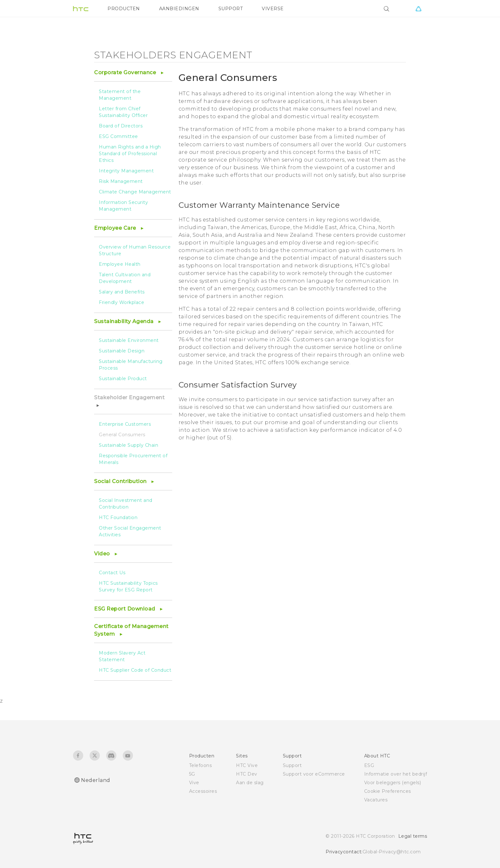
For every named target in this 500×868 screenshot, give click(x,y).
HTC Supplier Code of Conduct (135, 670)
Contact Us (112, 573)
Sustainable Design (122, 351)
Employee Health (120, 264)
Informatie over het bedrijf (396, 774)
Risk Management (121, 181)
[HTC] (81, 9)
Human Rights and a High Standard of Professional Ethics (130, 154)
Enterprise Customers (125, 424)
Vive (194, 783)
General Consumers (122, 435)
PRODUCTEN (124, 9)
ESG (369, 765)
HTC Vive (247, 765)
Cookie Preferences (388, 791)
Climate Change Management (135, 192)
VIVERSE (273, 9)
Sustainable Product (123, 379)
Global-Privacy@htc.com (392, 852)
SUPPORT (231, 9)
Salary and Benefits (122, 292)
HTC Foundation (118, 517)
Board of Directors (121, 126)
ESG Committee (118, 136)
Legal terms (413, 836)
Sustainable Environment (129, 340)
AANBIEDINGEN (179, 9)
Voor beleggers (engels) (393, 783)
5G (192, 774)
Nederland (96, 780)
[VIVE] (418, 9)
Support (292, 765)
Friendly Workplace (121, 302)
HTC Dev (247, 774)
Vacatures (376, 800)
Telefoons (201, 765)
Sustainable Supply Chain (129, 445)
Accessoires (203, 791)
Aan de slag (250, 783)
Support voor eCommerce (314, 774)
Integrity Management (126, 171)
